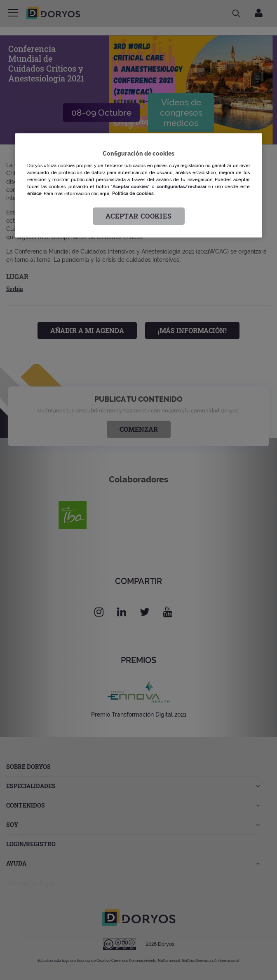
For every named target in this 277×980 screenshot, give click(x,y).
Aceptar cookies (139, 216)
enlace (34, 193)
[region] (138, 185)
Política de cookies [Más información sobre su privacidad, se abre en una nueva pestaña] (133, 193)
